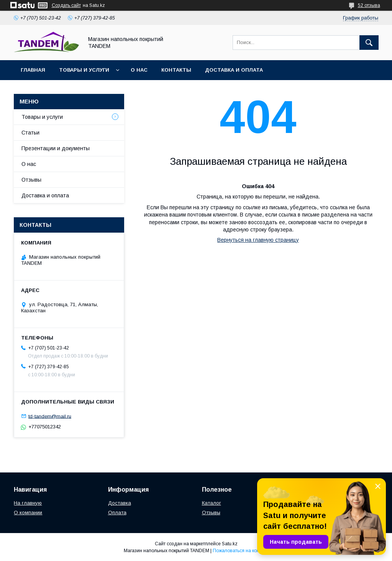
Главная (33, 70)
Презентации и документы (56, 148)
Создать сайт (66, 5)
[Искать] (369, 43)
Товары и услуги (84, 70)
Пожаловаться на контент (241, 551)
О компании (28, 513)
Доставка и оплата (234, 70)
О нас (139, 70)
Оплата (117, 513)
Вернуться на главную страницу (258, 240)
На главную (28, 503)
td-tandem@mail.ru (50, 416)
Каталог (212, 503)
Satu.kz (230, 544)
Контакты (176, 70)
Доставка (120, 503)
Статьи (30, 133)
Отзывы (31, 180)
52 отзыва (369, 5)
